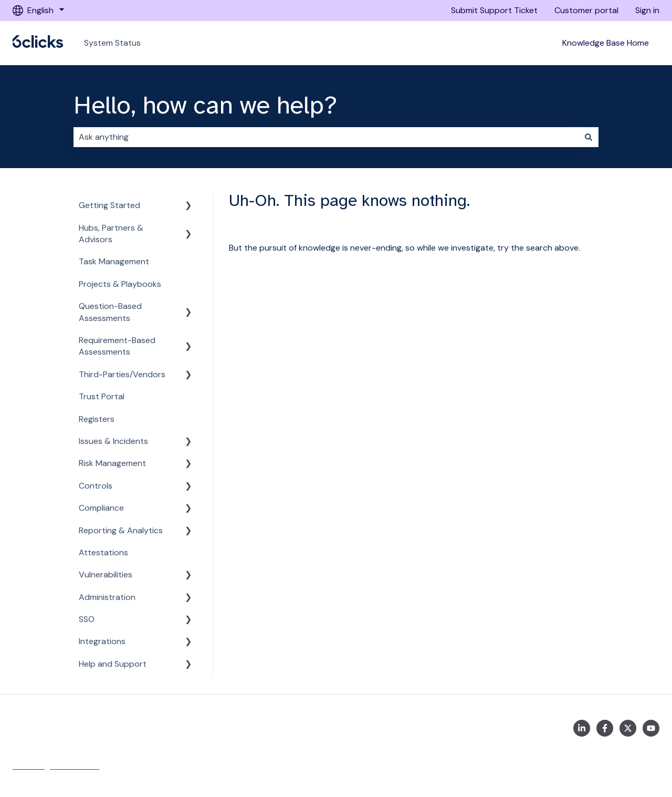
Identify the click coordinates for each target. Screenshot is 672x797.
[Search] (589, 137)
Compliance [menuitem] (101, 508)
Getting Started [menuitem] (109, 205)
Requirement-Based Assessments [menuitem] (117, 346)
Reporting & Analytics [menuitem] (121, 530)
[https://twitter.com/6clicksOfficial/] (628, 728)
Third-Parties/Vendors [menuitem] (122, 374)
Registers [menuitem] (97, 419)
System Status (112, 43)
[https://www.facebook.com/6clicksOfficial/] (605, 728)
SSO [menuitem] (87, 619)
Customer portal (586, 10)
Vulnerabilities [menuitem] (106, 575)
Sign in (647, 10)
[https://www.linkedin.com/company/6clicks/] (582, 728)
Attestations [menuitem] (103, 552)
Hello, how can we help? (205, 105)
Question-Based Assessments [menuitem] (110, 312)
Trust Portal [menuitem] (102, 396)
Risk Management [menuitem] (112, 463)
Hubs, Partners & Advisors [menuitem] (111, 234)
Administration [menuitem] (107, 597)
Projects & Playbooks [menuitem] (120, 284)
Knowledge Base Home (606, 43)
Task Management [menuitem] (114, 261)
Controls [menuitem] (96, 486)
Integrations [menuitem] (102, 641)
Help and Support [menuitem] (113, 664)
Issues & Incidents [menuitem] (113, 441)
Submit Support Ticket (494, 10)
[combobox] (326, 137)
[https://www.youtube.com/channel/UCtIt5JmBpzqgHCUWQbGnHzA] (651, 728)
